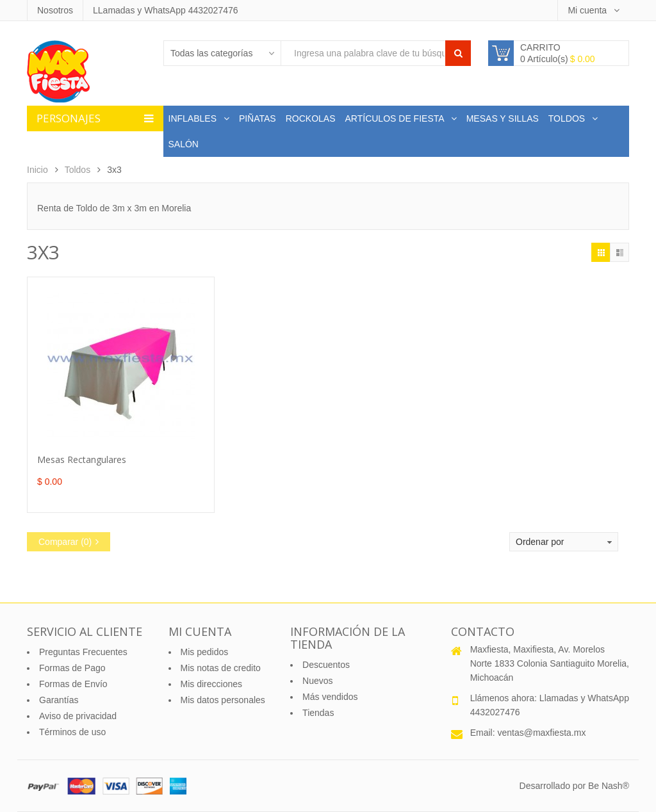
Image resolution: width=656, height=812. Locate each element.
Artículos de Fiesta (396, 118)
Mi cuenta (588, 10)
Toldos (568, 118)
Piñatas (258, 118)
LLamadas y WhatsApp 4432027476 (166, 10)
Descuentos (326, 665)
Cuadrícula (601, 252)
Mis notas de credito (221, 668)
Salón (184, 144)
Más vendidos (330, 697)
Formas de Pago (72, 668)
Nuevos (317, 681)
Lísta (619, 252)
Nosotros (55, 10)
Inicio (37, 170)
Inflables (194, 118)
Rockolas (311, 118)
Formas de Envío (73, 684)
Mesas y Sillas (503, 118)
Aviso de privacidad (78, 716)
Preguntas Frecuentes (83, 652)
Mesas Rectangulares (82, 459)
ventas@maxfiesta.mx (541, 733)
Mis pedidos (205, 652)
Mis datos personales (223, 700)
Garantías (59, 700)
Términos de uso (72, 732)
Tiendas (318, 713)
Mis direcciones (211, 684)
